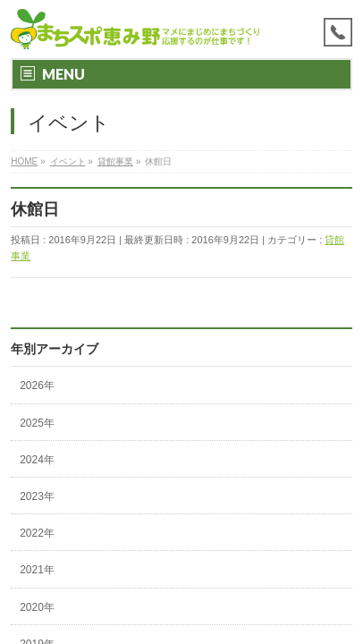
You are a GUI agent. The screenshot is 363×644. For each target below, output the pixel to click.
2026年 (37, 386)
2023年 (37, 496)
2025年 (37, 423)
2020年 (37, 607)
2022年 (37, 533)
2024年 (37, 460)
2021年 (37, 570)
